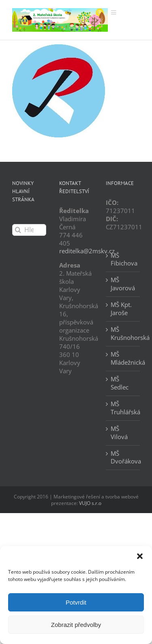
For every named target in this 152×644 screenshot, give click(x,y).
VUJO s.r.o (90, 503)
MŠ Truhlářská (123, 408)
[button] (140, 556)
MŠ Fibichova (123, 260)
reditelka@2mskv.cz (87, 251)
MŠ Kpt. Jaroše (121, 309)
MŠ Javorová (123, 284)
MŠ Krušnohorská (123, 334)
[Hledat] (18, 230)
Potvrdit (76, 602)
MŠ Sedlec (120, 383)
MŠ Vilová (119, 433)
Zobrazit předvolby (76, 625)
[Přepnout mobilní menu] (114, 12)
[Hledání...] (29, 230)
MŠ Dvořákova (123, 458)
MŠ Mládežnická (123, 358)
